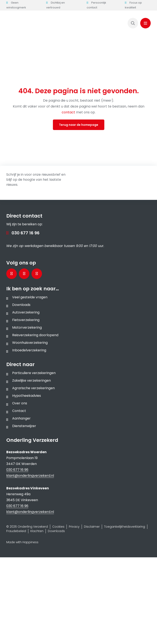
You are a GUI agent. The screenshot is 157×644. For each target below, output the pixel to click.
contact (69, 112)
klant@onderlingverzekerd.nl (30, 476)
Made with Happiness (22, 542)
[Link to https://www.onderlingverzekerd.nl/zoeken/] (133, 23)
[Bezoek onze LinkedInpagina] (24, 274)
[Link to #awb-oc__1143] (145, 23)
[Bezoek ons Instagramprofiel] (37, 274)
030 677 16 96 (26, 233)
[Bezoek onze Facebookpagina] (12, 274)
